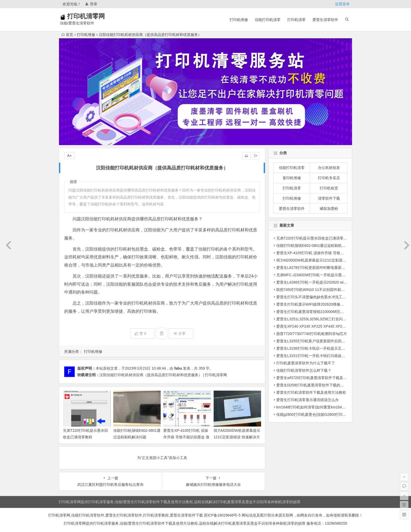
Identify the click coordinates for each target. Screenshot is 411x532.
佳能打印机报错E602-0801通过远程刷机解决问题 (317, 246)
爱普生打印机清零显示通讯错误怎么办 (307, 400)
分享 (179, 333)
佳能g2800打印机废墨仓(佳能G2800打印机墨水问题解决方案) (327, 414)
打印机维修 (239, 20)
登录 (91, 4)
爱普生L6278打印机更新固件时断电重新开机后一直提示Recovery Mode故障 (338, 268)
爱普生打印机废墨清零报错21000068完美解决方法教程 (321, 312)
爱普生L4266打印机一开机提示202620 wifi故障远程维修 (322, 282)
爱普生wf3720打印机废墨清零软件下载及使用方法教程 (321, 378)
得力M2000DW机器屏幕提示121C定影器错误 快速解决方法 (237, 437)
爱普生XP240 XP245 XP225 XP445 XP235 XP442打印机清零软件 (330, 326)
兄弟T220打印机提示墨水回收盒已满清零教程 (313, 238)
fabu (178, 368)
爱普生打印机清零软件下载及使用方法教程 (311, 392)
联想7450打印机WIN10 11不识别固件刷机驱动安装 (318, 290)
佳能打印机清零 (268, 20)
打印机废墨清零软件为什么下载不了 (306, 363)
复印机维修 (292, 178)
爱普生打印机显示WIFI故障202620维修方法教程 (316, 304)
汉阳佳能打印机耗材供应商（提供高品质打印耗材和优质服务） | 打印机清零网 (163, 375)
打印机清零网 (93, 16)
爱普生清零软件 (325, 20)
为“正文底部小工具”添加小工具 (162, 458)
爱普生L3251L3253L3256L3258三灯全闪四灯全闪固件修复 (324, 319)
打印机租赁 (329, 188)
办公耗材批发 (329, 168)
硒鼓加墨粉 (329, 209)
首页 (67, 35)
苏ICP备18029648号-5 (222, 515)
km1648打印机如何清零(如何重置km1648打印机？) (318, 407)
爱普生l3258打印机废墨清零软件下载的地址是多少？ (319, 385)
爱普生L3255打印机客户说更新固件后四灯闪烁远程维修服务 (325, 341)
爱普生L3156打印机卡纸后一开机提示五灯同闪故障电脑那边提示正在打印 (336, 348)
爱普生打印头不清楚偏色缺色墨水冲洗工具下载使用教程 (322, 297)
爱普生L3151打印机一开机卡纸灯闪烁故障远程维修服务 (322, 356)
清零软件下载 (329, 198)
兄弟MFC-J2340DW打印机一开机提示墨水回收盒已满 (320, 275)
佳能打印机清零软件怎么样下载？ (304, 370)
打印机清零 (296, 20)
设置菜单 (342, 4)
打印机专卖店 (329, 178)
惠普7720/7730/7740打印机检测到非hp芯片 (312, 334)
